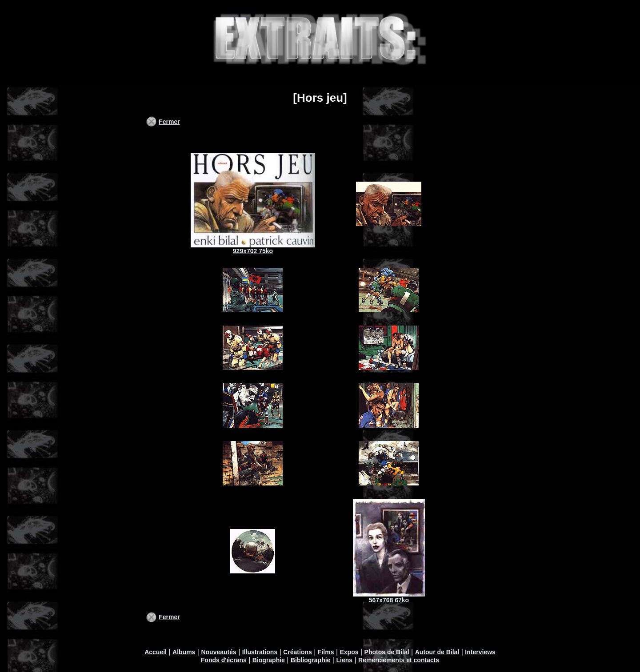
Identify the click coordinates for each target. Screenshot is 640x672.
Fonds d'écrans (224, 660)
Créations (298, 652)
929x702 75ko (253, 251)
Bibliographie (310, 660)
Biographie (269, 660)
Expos (349, 652)
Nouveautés (218, 652)
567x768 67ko (389, 600)
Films (326, 652)
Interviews (480, 652)
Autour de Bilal (437, 652)
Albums (184, 652)
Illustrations (260, 652)
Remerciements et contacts (399, 660)
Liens (344, 660)
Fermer (169, 122)
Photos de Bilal (387, 652)
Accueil (156, 652)
